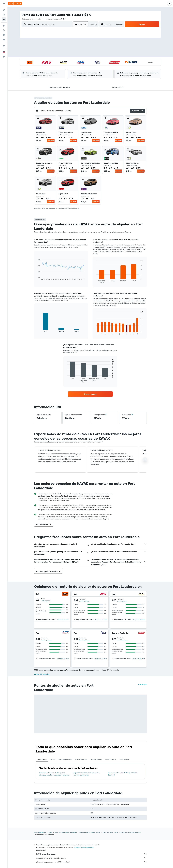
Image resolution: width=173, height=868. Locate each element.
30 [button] (83, 66)
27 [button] (67, 66)
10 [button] (51, 55)
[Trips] (4, 46)
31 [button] (51, 71)
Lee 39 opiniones (84, 601)
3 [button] (51, 50)
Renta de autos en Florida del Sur (131, 833)
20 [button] (67, 61)
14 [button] (72, 55)
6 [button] (67, 50)
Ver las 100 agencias (42, 674)
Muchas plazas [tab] (96, 759)
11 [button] (56, 55)
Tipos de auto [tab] (124, 759)
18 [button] (56, 61)
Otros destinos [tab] (110, 759)
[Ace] (65, 633)
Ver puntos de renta (63, 620)
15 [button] (78, 55)
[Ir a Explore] (4, 26)
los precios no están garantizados (84, 847)
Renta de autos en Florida (110, 833)
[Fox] (103, 633)
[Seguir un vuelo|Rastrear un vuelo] (4, 30)
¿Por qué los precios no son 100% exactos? (91, 862)
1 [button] (78, 45)
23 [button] (83, 61)
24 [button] (51, 66)
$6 (86, 15)
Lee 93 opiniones (46, 601)
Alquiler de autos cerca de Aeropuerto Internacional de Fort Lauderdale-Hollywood (54, 774)
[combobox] (32, 19)
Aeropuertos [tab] (42, 759)
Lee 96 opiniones (85, 640)
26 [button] (62, 66)
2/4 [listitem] (93, 137)
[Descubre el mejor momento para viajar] (4, 35)
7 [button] (72, 50)
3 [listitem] (88, 137)
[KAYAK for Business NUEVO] (4, 40)
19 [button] (62, 61)
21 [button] (72, 61)
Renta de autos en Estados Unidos (90, 833)
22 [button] (78, 61)
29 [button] (78, 66)
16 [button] (83, 55)
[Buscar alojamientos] (4, 15)
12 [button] (62, 55)
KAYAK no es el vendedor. (91, 854)
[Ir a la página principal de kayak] (15, 3)
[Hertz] (141, 594)
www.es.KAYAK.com (40, 833)
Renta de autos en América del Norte (66, 833)
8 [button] (78, 50)
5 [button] (62, 50)
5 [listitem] (83, 137)
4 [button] (56, 50)
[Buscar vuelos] (4, 10)
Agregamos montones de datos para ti (91, 858)
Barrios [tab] (53, 759)
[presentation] (90, 15)
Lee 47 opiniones (122, 601)
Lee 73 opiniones (46, 640)
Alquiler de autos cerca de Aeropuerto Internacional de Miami (86, 774)
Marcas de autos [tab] (81, 759)
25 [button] (56, 66)
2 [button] (83, 45)
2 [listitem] (38, 137)
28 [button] (72, 66)
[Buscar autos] (4, 19)
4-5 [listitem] (48, 137)
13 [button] (67, 55)
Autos (50, 833)
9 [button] (83, 50)
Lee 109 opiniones (123, 640)
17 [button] (51, 61)
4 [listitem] (60, 137)
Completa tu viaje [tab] (65, 759)
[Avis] (103, 594)
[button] (4, 3)
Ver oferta (51, 140)
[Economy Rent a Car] (141, 633)
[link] (90, 394)
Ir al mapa (142, 684)
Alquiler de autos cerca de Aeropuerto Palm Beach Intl (123, 774)
